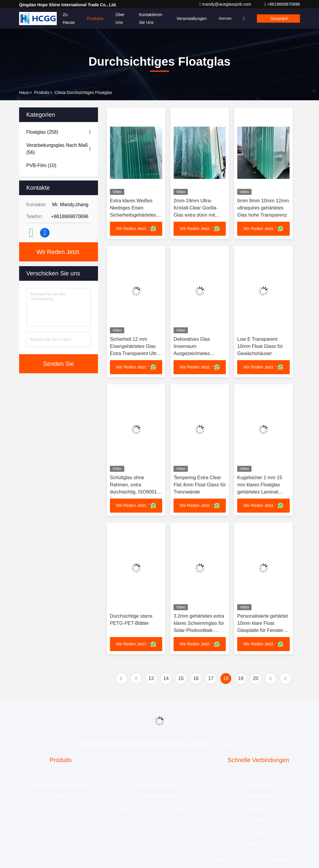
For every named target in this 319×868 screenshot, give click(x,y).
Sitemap (258, 834)
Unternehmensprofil (258, 774)
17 (211, 680)
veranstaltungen (188, 18)
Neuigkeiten (258, 810)
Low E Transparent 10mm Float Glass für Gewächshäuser (260, 347)
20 (256, 680)
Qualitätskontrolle (258, 798)
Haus (24, 92)
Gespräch (278, 18)
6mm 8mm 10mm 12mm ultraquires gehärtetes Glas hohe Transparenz (263, 208)
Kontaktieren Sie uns (149, 18)
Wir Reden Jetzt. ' (136, 229)
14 (166, 680)
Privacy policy (258, 846)
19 (241, 680)
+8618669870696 (282, 4)
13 (151, 680)
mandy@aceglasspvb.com (226, 4)
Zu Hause (69, 18)
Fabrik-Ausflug (258, 786)
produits (42, 92)
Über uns (120, 18)
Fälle (258, 822)
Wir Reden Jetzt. (59, 252)
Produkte (95, 18)
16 (196, 680)
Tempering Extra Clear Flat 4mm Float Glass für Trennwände (200, 485)
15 (181, 680)
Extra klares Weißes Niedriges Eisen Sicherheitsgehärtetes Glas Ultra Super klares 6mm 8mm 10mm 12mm (136, 215)
